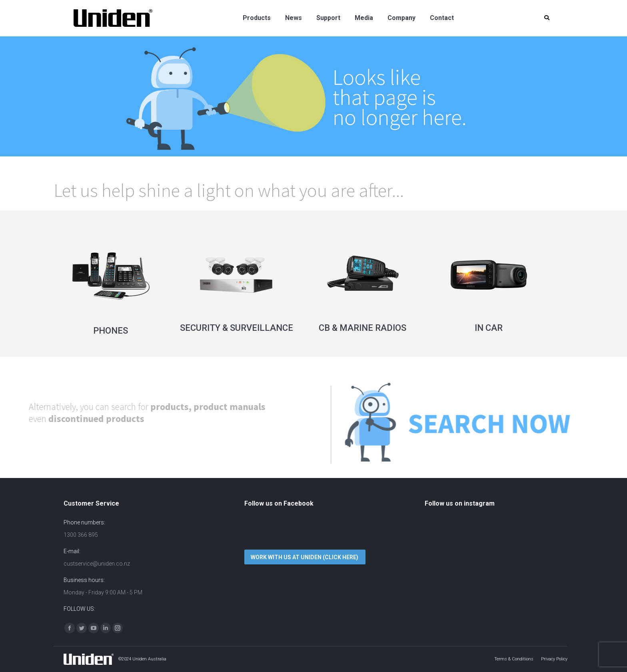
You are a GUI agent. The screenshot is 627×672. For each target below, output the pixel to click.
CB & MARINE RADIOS (362, 328)
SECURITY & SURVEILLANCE (237, 328)
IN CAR (489, 328)
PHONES (111, 331)
